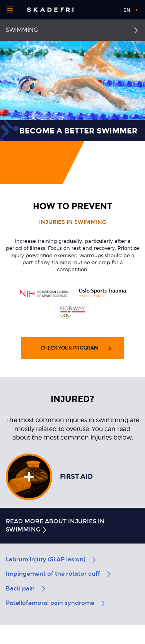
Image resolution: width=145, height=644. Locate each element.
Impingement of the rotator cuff (59, 574)
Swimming (22, 30)
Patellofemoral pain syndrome (56, 603)
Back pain (26, 589)
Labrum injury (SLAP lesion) (51, 559)
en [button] (127, 10)
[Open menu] (10, 10)
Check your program (76, 348)
